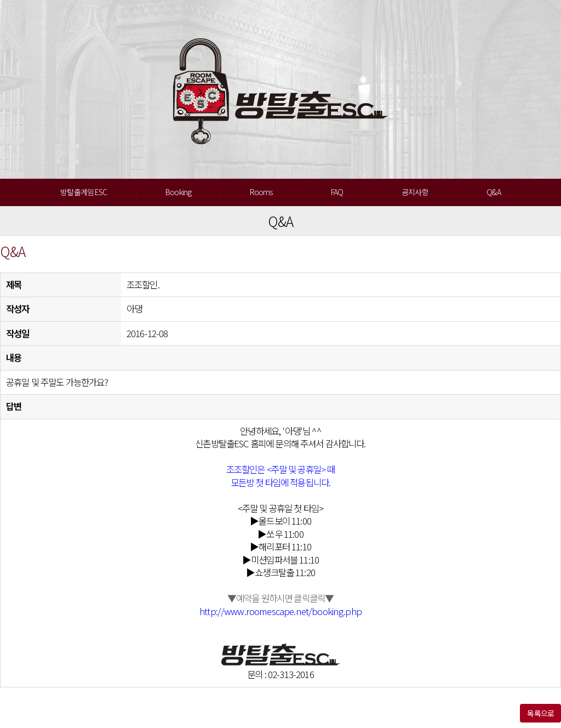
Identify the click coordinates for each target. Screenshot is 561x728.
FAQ (337, 192)
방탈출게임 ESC (84, 192)
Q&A (493, 192)
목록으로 (540, 713)
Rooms (261, 192)
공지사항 (415, 192)
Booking (178, 192)
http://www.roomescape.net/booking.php (280, 611)
